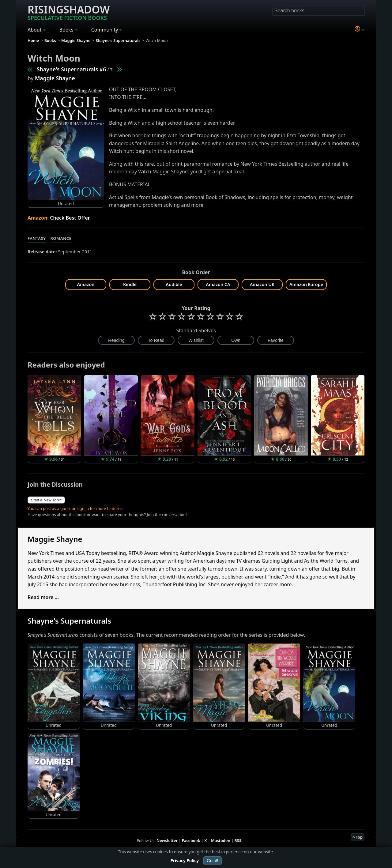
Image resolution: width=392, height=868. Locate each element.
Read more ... (43, 597)
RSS (238, 840)
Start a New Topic (46, 500)
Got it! (212, 861)
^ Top (358, 837)
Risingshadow (69, 12)
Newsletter (167, 840)
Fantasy (37, 238)
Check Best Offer (70, 218)
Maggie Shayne (55, 78)
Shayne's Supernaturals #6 (71, 69)
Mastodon (221, 840)
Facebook (191, 840)
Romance (61, 238)
